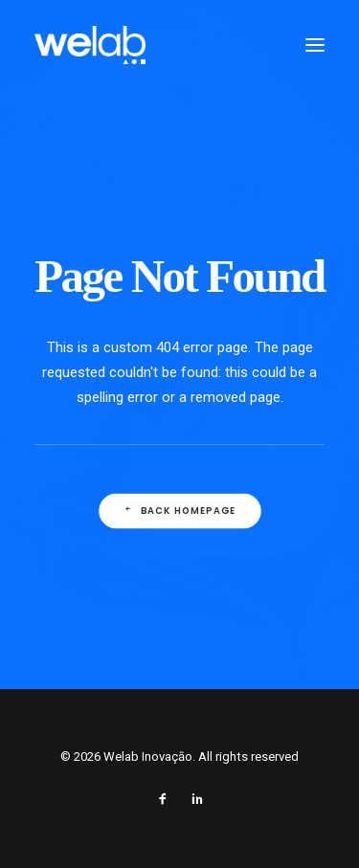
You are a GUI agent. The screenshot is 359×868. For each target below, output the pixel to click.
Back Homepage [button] (179, 511)
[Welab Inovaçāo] (90, 45)
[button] (315, 45)
